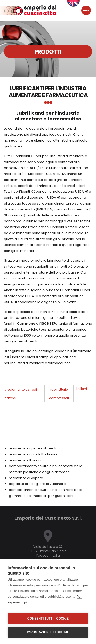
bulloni (82, 389)
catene (10, 398)
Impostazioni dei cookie (48, 632)
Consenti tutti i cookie (48, 619)
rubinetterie (59, 389)
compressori (59, 398)
